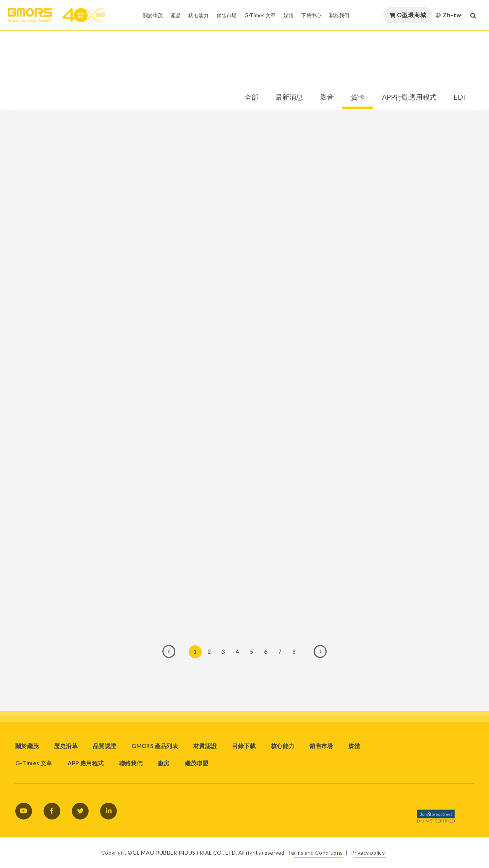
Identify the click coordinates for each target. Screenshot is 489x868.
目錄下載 (244, 746)
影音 (327, 97)
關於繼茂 (27, 746)
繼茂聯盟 (197, 763)
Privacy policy (368, 853)
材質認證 (205, 746)
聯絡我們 (131, 763)
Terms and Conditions (315, 853)
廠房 (164, 763)
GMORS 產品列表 (155, 746)
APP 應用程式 (86, 763)
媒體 (354, 746)
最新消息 (289, 97)
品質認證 (104, 746)
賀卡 (358, 97)
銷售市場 (321, 746)
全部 (251, 97)
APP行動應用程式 (409, 97)
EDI (459, 97)
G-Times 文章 (34, 763)
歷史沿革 (66, 746)
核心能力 (283, 746)
